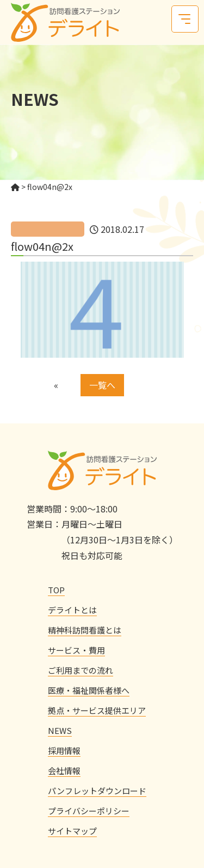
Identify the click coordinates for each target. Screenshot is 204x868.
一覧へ (102, 385)
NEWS (60, 730)
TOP (56, 590)
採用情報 (64, 750)
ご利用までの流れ (81, 670)
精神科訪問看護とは (85, 630)
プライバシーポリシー (89, 811)
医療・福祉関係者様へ (89, 690)
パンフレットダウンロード (97, 791)
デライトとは (72, 610)
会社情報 (64, 771)
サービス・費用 (76, 650)
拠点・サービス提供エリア (97, 710)
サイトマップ (72, 831)
